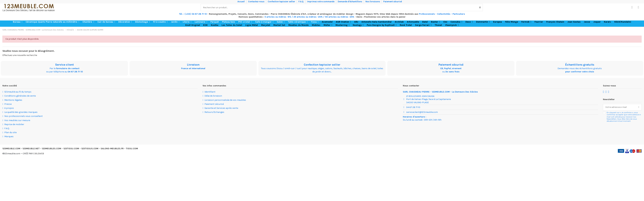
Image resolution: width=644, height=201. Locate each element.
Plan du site (10, 132)
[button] (18, 22)
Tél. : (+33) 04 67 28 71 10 (193, 14)
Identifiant (210, 92)
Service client (64, 65)
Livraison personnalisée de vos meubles (225, 100)
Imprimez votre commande (321, 2)
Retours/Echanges (214, 112)
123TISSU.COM (71, 149)
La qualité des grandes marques (21, 112)
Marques (9, 136)
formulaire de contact (68, 68)
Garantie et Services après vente (221, 108)
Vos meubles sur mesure (17, 120)
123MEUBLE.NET (31, 149)
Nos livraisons (373, 2)
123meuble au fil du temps (18, 92)
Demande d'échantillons (350, 2)
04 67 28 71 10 (75, 72)
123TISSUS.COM (90, 149)
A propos (9, 108)
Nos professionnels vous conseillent (24, 116)
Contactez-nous (256, 2)
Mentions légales (13, 100)
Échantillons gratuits (580, 65)
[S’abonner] (639, 107)
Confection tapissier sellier (282, 2)
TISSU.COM (132, 149)
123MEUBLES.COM (52, 149)
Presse (8, 104)
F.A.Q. (301, 2)
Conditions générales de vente (20, 96)
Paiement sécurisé (393, 2)
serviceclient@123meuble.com (422, 112)
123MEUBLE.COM (11, 149)
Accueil (241, 2)
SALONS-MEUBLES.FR (112, 149)
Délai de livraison (213, 96)
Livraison (193, 65)
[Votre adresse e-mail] (620, 107)
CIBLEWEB (39, 154)
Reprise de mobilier (14, 124)
